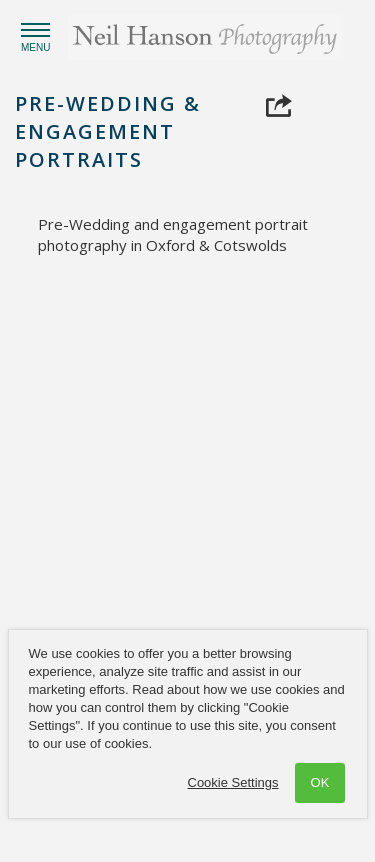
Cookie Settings (233, 782)
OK (320, 782)
